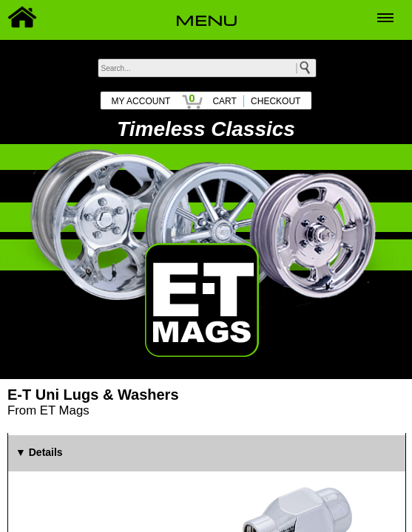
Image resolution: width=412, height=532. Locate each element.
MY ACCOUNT (141, 101)
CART (224, 101)
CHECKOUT (276, 101)
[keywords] (207, 68)
